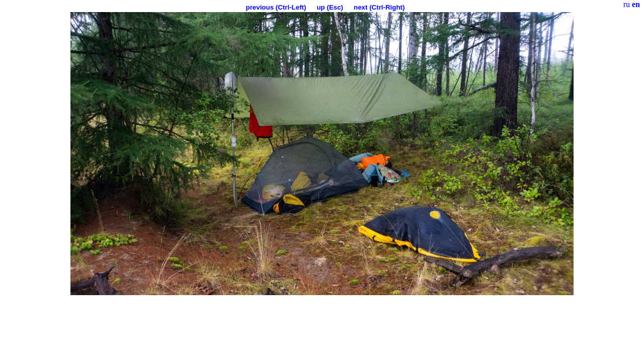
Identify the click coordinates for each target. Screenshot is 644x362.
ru (627, 4)
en (636, 4)
